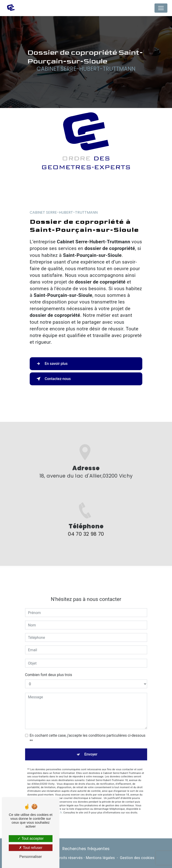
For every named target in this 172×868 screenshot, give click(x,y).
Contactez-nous (53, 379)
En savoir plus (51, 364)
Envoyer (91, 745)
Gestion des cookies (137, 858)
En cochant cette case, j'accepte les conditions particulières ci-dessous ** (88, 729)
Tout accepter (31, 838)
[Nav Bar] (161, 8)
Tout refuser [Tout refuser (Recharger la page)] (31, 848)
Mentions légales (100, 858)
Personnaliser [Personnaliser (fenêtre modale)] (31, 857)
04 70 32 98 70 (86, 543)
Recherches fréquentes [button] (86, 849)
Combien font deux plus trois (49, 665)
